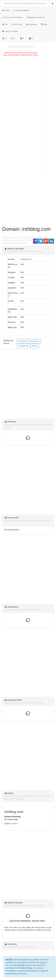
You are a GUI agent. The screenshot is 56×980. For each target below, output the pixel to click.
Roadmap (32, 24)
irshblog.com (26, 259)
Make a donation (10, 31)
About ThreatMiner (22, 10)
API (5, 24)
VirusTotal (22, 341)
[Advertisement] (28, 88)
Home (6, 10)
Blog (44, 24)
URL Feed (17, 24)
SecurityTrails (24, 346)
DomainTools (34, 341)
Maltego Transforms (36, 17)
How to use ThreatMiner (12, 17)
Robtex (35, 346)
